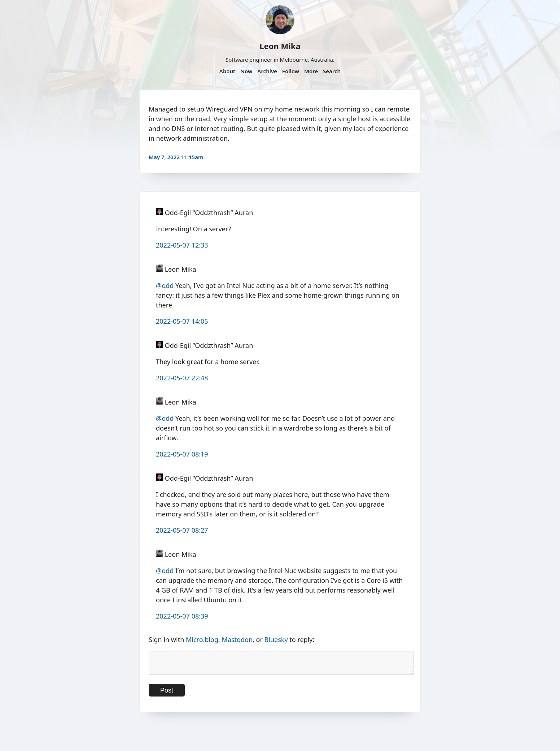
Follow (291, 71)
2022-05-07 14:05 (182, 321)
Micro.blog (202, 639)
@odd (165, 285)
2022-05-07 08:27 (182, 530)
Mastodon (237, 639)
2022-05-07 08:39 (182, 616)
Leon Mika (280, 46)
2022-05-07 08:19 (182, 454)
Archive (267, 71)
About (227, 71)
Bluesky (276, 639)
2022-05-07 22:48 (182, 378)
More (311, 71)
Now (246, 71)
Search (332, 71)
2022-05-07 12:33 (182, 245)
